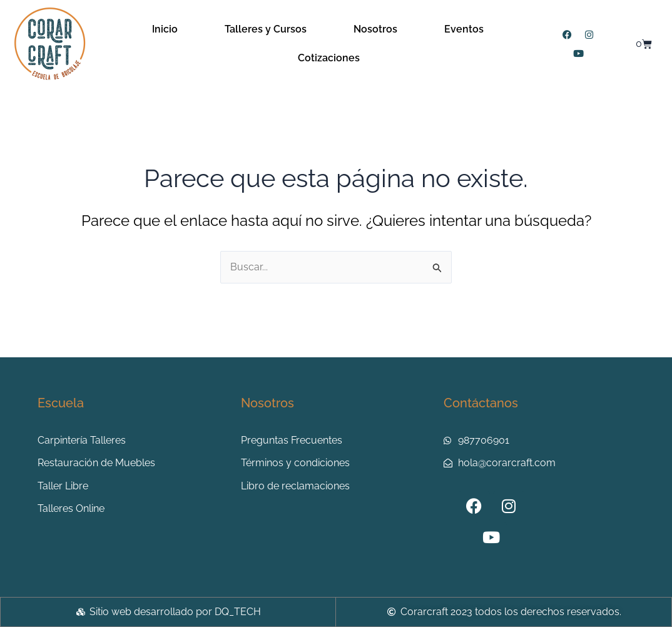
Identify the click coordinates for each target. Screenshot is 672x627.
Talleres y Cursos (266, 29)
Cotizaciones (329, 58)
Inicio (165, 29)
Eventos (464, 29)
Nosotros (375, 29)
